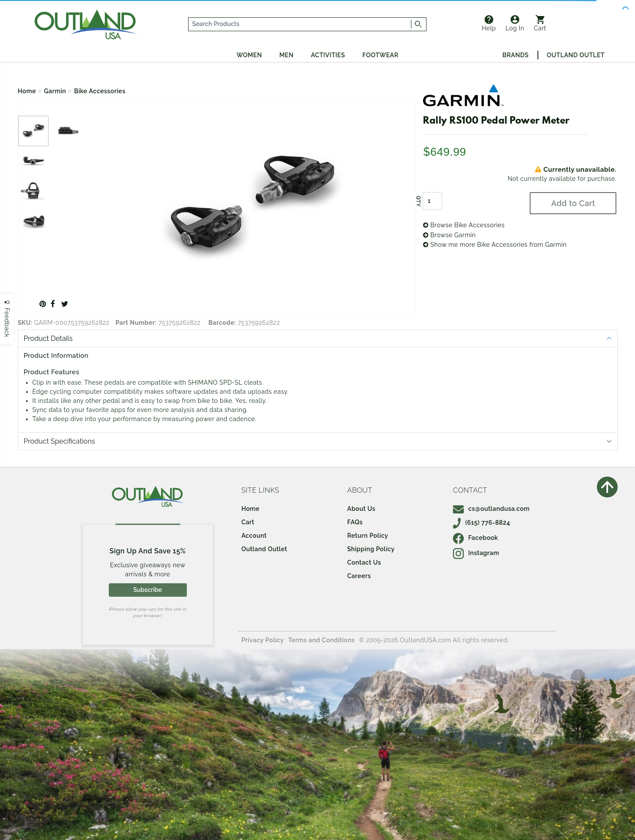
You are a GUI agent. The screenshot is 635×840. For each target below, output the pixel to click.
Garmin (55, 91)
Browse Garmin (449, 235)
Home (27, 91)
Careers (359, 576)
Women (249, 55)
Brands (515, 55)
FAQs (355, 522)
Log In (515, 23)
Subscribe (147, 590)
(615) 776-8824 (482, 523)
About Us (361, 509)
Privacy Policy (263, 640)
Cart (540, 23)
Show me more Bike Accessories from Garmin (495, 245)
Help (489, 23)
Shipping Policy (371, 549)
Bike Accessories (100, 91)
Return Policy (368, 536)
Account (254, 536)
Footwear (380, 55)
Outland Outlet (576, 55)
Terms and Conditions (322, 640)
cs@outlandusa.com (491, 509)
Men (286, 55)
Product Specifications (60, 441)
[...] (300, 24)
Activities (328, 55)
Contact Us (364, 562)
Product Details (48, 338)
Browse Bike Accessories (464, 225)
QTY (418, 201)
